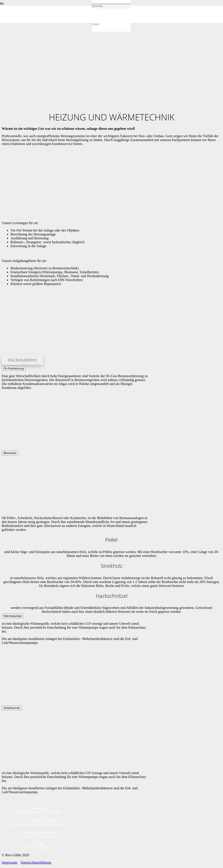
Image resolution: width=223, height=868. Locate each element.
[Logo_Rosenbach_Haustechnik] (46, 100)
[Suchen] (111, 6)
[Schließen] (97, 24)
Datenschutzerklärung (36, 862)
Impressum (9, 862)
